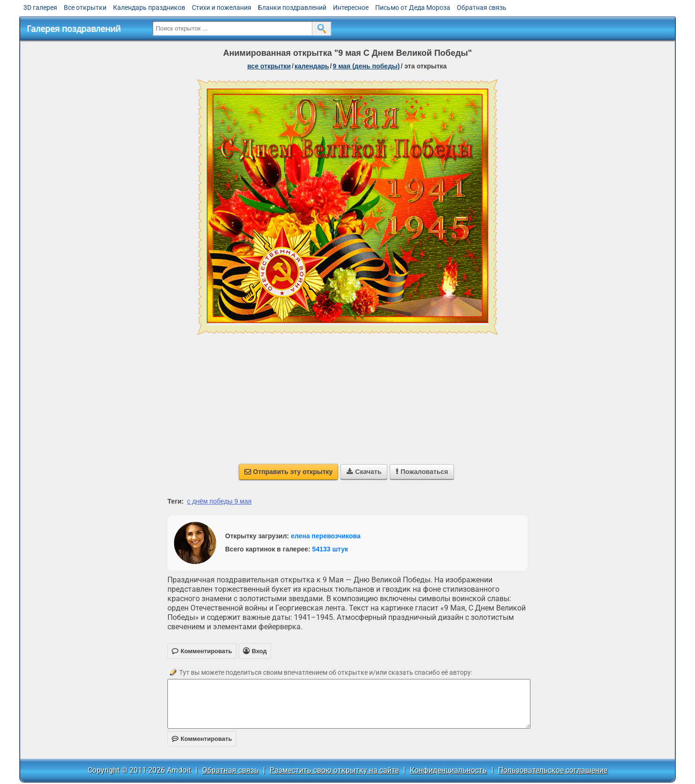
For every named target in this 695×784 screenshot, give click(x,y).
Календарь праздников (149, 8)
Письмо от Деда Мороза (413, 8)
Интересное (351, 8)
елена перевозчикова (326, 536)
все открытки (269, 66)
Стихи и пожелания (222, 8)
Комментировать (202, 739)
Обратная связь (482, 8)
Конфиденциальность (448, 770)
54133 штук (330, 549)
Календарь (312, 66)
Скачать (364, 472)
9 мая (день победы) (366, 66)
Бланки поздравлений (292, 8)
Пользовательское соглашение (553, 770)
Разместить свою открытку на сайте (334, 770)
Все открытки (85, 8)
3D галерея (40, 8)
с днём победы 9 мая (219, 501)
